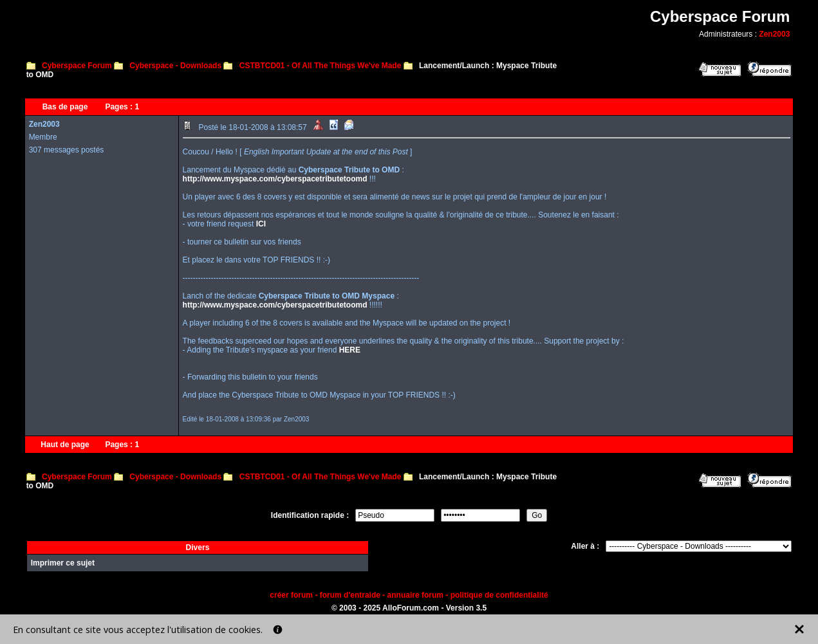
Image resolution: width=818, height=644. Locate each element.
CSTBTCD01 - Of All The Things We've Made (321, 66)
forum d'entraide (350, 595)
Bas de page (65, 107)
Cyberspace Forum (77, 66)
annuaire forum (415, 595)
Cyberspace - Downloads (175, 66)
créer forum (291, 595)
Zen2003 (774, 34)
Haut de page (65, 445)
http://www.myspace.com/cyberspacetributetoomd (275, 179)
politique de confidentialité (499, 595)
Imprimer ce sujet (63, 563)
